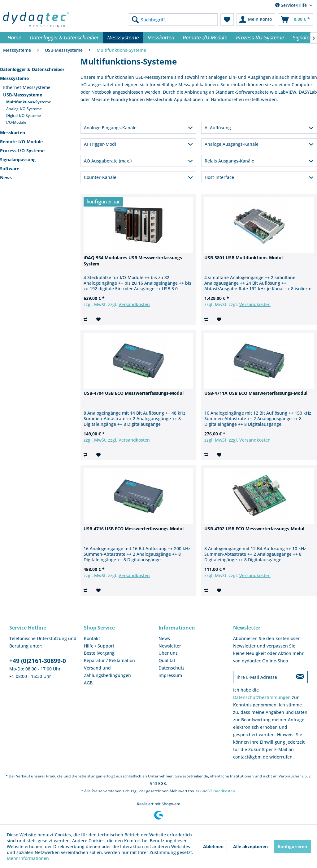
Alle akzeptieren (250, 846)
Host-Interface (219, 177)
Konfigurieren (292, 846)
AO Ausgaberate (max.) (108, 161)
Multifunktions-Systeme (29, 102)
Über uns (168, 653)
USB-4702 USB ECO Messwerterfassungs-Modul (254, 529)
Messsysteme (14, 78)
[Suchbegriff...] (173, 20)
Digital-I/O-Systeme (24, 116)
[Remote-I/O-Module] (205, 38)
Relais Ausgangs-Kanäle (229, 161)
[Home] (14, 38)
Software (10, 169)
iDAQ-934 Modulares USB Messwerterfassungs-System (134, 261)
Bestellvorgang (99, 653)
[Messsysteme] (123, 38)
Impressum (170, 675)
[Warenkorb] (296, 20)
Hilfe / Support (99, 646)
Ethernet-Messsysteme (27, 87)
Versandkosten (134, 304)
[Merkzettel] (227, 20)
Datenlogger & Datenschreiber (32, 69)
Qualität (167, 660)
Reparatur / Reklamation (109, 660)
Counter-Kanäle (100, 177)
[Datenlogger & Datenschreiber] (64, 38)
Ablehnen (213, 846)
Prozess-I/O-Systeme (22, 151)
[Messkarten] (161, 38)
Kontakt (92, 638)
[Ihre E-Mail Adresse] (263, 677)
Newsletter (170, 646)
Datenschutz (172, 668)
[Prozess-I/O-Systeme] (260, 38)
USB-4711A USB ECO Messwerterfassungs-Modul (256, 393)
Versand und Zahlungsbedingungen (107, 672)
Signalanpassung (18, 160)
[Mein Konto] (256, 20)
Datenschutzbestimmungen (262, 697)
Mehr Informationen (28, 858)
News (6, 178)
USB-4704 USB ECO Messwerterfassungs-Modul (134, 393)
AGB (88, 683)
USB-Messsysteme (23, 95)
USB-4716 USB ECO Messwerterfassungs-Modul (134, 529)
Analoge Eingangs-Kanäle (110, 128)
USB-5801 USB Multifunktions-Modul (243, 258)
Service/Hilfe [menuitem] (292, 5)
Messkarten (13, 133)
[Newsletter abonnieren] (300, 677)
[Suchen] (135, 20)
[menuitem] (173, 20)
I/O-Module (16, 122)
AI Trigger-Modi (100, 144)
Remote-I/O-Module (21, 142)
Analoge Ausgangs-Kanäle (232, 144)
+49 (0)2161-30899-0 (38, 661)
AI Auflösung (218, 128)
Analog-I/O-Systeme (24, 109)
